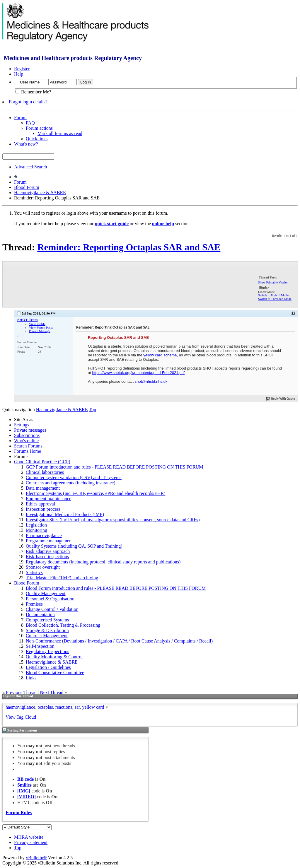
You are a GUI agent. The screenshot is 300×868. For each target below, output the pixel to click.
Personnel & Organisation (50, 599)
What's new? (26, 144)
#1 (293, 313)
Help (19, 74)
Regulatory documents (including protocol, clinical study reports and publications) (103, 562)
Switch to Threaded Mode (275, 299)
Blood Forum (27, 187)
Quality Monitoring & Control (54, 657)
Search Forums (28, 446)
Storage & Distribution (47, 630)
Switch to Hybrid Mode (273, 295)
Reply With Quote (280, 399)
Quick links (37, 139)
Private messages (30, 430)
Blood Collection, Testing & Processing (63, 625)
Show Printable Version (273, 282)
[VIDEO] (27, 797)
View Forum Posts (41, 327)
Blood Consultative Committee (55, 673)
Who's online (26, 441)
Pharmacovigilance (44, 535)
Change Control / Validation (52, 609)
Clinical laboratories (45, 472)
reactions (64, 707)
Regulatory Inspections (47, 651)
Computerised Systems (47, 620)
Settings (22, 425)
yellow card (93, 707)
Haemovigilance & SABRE (40, 193)
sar (77, 707)
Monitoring (36, 530)
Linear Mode (266, 292)
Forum (20, 118)
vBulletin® (36, 858)
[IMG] (24, 791)
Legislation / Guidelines (48, 667)
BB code (25, 779)
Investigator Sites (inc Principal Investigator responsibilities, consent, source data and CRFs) (113, 520)
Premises (34, 604)
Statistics (34, 572)
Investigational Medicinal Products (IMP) (65, 514)
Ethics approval (40, 504)
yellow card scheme (160, 355)
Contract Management (47, 636)
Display (264, 287)
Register (22, 69)
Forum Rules (19, 813)
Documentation (40, 615)
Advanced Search (30, 167)
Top (92, 410)
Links (31, 678)
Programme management (49, 541)
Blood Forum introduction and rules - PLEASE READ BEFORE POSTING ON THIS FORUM (116, 588)
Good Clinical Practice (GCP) (42, 462)
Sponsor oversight (43, 567)
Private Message (40, 331)
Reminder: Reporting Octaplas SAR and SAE (129, 247)
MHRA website (29, 837)
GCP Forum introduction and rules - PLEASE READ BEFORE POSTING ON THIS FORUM (114, 467)
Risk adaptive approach (48, 551)
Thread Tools (268, 277)
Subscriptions (27, 435)
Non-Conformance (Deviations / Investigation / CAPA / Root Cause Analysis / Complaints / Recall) (119, 641)
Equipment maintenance (48, 499)
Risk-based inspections (47, 557)
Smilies (24, 785)
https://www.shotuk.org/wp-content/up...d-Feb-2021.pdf (138, 373)
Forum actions (39, 128)
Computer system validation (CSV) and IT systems (74, 477)
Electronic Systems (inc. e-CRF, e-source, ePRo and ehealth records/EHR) (96, 493)
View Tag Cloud (21, 717)
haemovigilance (20, 707)
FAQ (30, 123)
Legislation (36, 525)
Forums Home (28, 451)
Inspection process (43, 509)
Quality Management (46, 593)
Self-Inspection (40, 646)
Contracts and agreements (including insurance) (71, 483)
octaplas (45, 707)
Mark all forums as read (60, 133)
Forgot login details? (28, 102)
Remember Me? (33, 92)
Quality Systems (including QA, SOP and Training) (74, 546)
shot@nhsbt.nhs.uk (151, 381)
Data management (43, 488)
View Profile (37, 324)
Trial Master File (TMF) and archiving (62, 578)
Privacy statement (31, 842)
